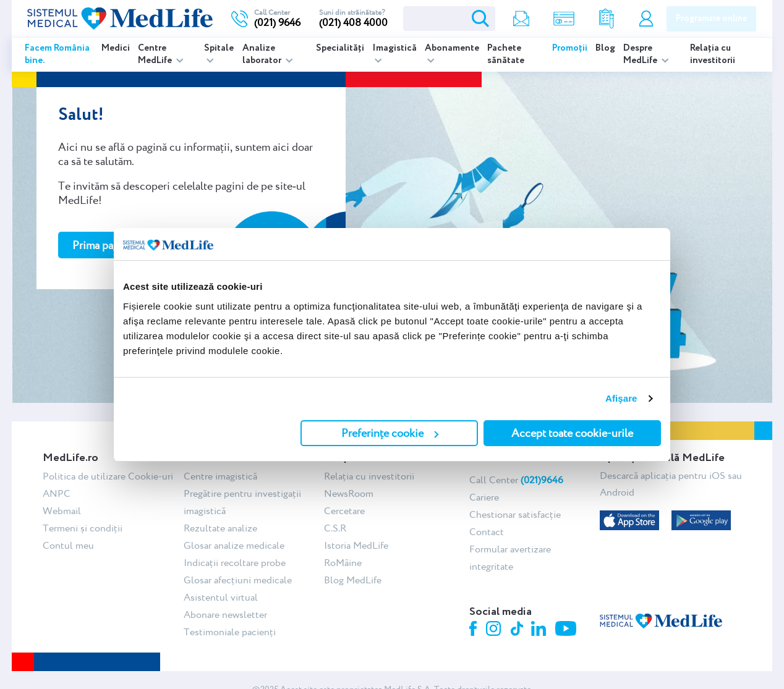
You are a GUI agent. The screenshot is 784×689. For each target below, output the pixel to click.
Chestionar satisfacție (515, 514)
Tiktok (518, 629)
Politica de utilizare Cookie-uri (108, 476)
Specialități (340, 48)
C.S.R (335, 528)
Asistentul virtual (221, 597)
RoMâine (343, 563)
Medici (116, 48)
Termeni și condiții (83, 528)
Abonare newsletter (225, 615)
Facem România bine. (57, 54)
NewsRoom (349, 493)
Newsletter (521, 19)
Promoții (570, 48)
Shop (564, 19)
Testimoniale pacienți (230, 632)
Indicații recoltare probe (235, 563)
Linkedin (540, 630)
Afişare (621, 398)
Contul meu (646, 19)
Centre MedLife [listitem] (156, 54)
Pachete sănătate (506, 54)
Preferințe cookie (390, 433)
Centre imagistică (220, 476)
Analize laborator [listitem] (263, 54)
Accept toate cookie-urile (572, 433)
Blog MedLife (353, 580)
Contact (487, 532)
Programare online (711, 19)
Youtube (567, 630)
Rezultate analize (607, 19)
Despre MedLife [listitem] (641, 54)
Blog (605, 48)
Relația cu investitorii (713, 54)
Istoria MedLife (356, 545)
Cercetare (344, 511)
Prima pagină (103, 245)
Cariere (484, 497)
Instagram (495, 630)
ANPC (57, 493)
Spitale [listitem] (219, 48)
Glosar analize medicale (234, 545)
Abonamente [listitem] (452, 48)
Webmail (62, 511)
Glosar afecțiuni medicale (238, 580)
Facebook (475, 631)
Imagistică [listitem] (394, 48)
